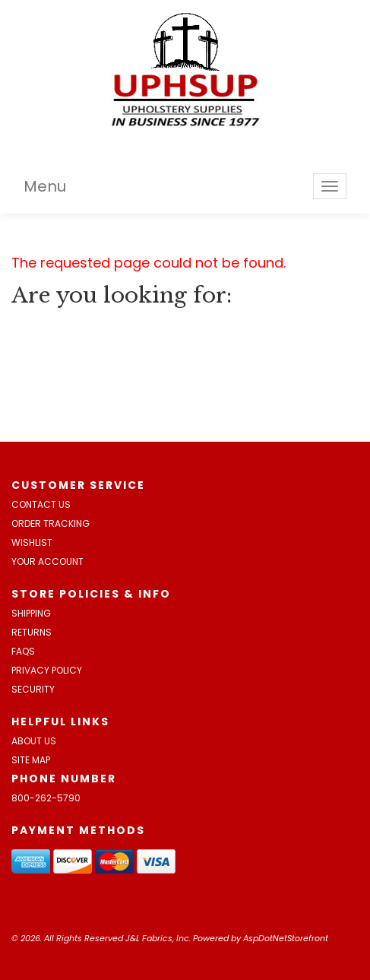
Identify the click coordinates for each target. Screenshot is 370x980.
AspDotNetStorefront (286, 938)
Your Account (47, 561)
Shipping (31, 613)
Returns (32, 632)
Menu (45, 186)
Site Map (31, 760)
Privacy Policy (47, 670)
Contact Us (41, 504)
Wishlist (32, 542)
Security (33, 689)
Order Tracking (51, 523)
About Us (34, 741)
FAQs (23, 651)
